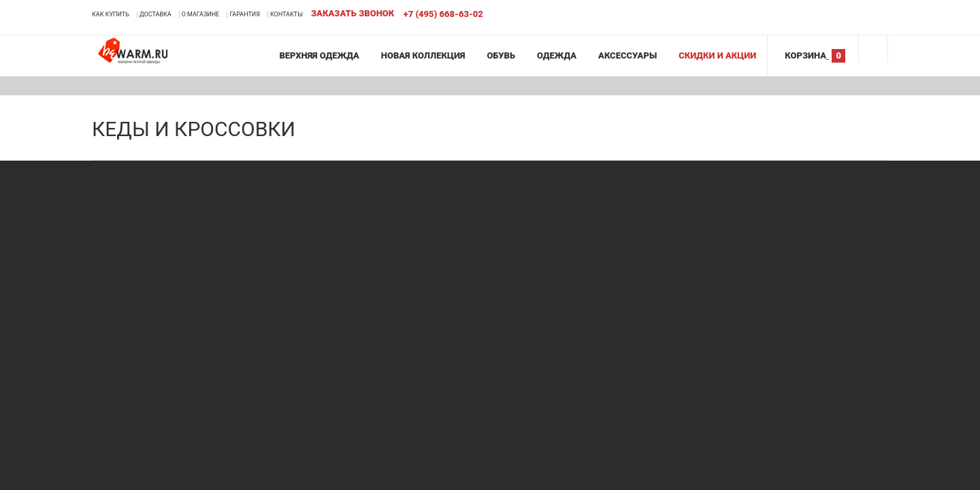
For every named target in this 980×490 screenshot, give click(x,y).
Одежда (557, 55)
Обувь (501, 55)
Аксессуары (627, 55)
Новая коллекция (423, 55)
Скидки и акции (717, 55)
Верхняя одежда (319, 55)
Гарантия (245, 14)
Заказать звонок (353, 13)
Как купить (111, 14)
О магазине (201, 14)
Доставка (156, 14)
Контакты (287, 14)
